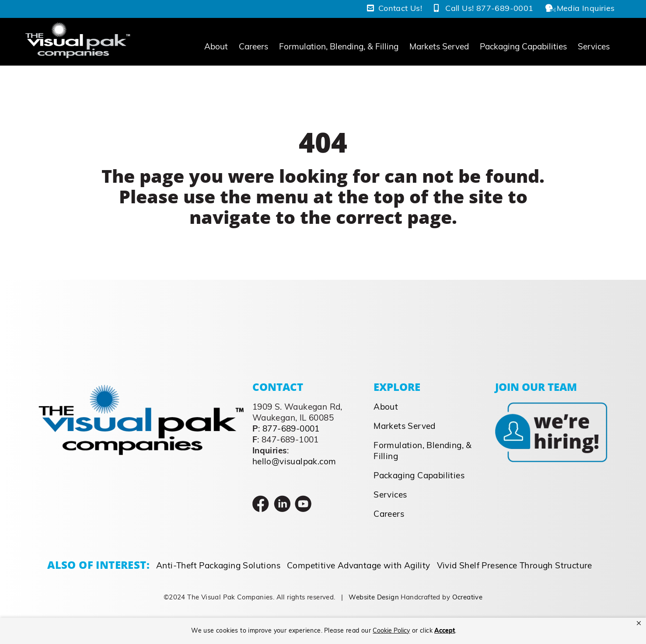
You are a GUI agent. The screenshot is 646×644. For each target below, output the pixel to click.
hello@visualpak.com (294, 462)
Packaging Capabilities (419, 476)
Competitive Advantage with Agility (359, 566)
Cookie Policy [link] (391, 631)
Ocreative (468, 597)
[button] (639, 623)
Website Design (374, 597)
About (386, 407)
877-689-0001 (291, 429)
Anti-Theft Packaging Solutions (218, 566)
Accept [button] (445, 631)
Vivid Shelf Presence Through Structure (515, 566)
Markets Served (405, 426)
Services (390, 495)
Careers (389, 514)
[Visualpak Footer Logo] (141, 388)
